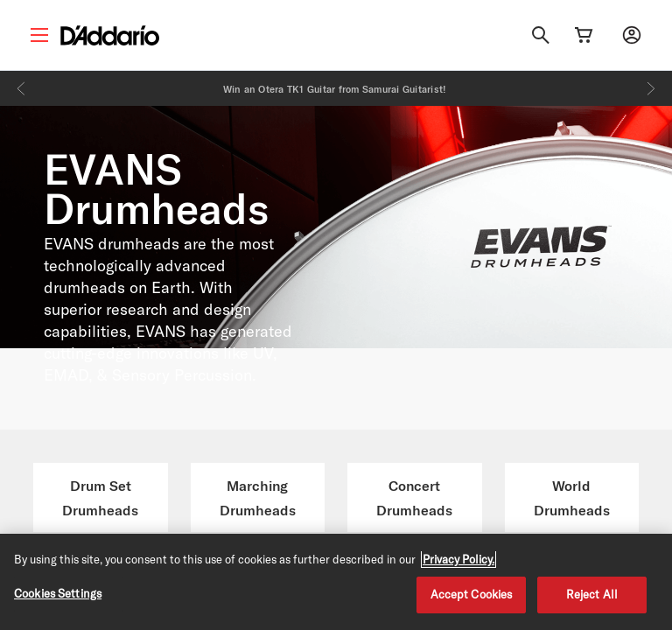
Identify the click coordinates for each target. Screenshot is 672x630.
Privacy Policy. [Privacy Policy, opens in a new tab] (458, 559)
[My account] (632, 35)
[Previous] (21, 88)
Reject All (592, 594)
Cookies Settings (58, 593)
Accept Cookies (472, 594)
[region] (336, 582)
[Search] (541, 35)
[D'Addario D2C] (110, 35)
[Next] (651, 88)
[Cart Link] (584, 35)
